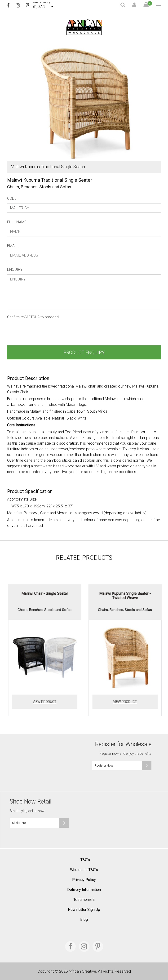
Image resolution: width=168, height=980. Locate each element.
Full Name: (17, 222)
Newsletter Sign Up (84, 910)
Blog (84, 919)
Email (12, 246)
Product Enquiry (84, 352)
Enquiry (15, 269)
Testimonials (84, 900)
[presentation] (43, 334)
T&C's (85, 860)
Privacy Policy (84, 880)
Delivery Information (84, 890)
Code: (12, 198)
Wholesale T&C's (84, 870)
